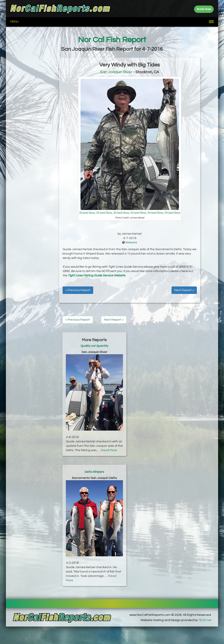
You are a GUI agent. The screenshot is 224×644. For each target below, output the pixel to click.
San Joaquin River (116, 72)
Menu (15, 22)
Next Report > (184, 290)
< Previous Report (78, 290)
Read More (109, 450)
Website (131, 243)
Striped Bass (87, 213)
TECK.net (205, 620)
